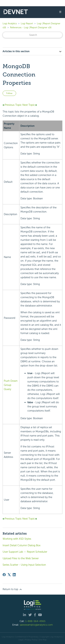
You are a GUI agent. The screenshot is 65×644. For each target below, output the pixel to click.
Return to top (12, 589)
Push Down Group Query (11, 385)
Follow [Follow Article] (9, 93)
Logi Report (27, 23)
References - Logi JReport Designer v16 (31, 27)
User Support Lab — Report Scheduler (25, 552)
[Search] (32, 35)
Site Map (43, 640)
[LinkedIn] (14, 575)
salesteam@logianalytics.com (36, 625)
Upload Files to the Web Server (21, 558)
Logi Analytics (10, 23)
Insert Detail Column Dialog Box (21, 545)
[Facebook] (4, 575)
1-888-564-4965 (35, 621)
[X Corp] (9, 575)
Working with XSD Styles (17, 539)
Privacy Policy (31, 640)
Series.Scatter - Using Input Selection (24, 565)
